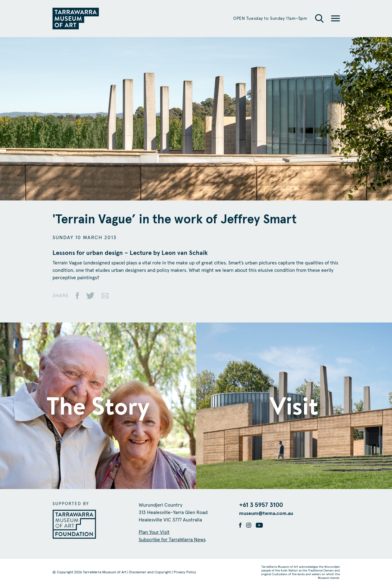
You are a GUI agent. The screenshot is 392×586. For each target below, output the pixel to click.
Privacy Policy (185, 572)
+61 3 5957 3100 (261, 505)
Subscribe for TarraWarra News (172, 540)
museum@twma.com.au (266, 513)
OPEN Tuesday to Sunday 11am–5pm (270, 19)
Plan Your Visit (154, 532)
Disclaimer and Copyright (150, 572)
